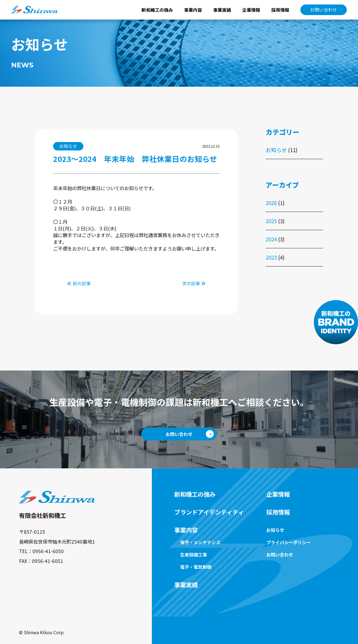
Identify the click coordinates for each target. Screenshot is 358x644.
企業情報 (251, 10)
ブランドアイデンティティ (209, 512)
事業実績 (222, 10)
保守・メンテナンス (200, 542)
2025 (271, 221)
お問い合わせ (324, 10)
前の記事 (79, 283)
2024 (271, 239)
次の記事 (194, 283)
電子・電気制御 (196, 567)
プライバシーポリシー (289, 542)
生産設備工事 (194, 555)
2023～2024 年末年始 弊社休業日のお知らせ (135, 159)
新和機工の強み (157, 10)
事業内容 (193, 10)
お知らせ (276, 150)
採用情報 (280, 10)
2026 (271, 203)
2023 (271, 257)
